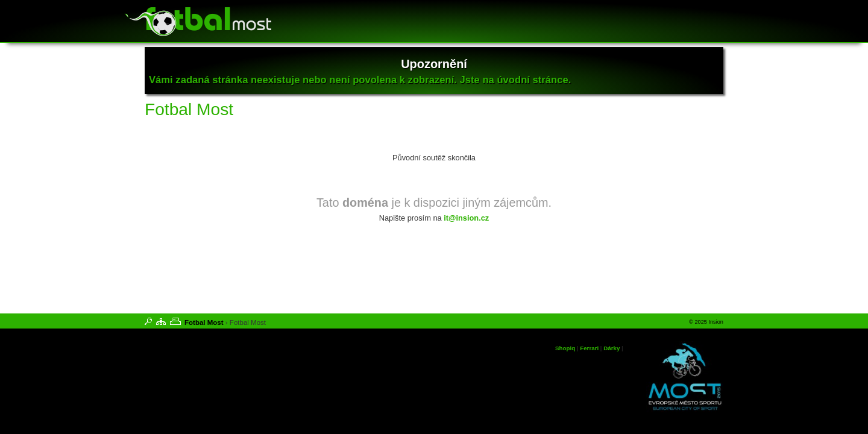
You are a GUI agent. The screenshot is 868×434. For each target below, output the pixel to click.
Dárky (612, 348)
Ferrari (589, 348)
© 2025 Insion (706, 322)
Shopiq (565, 348)
